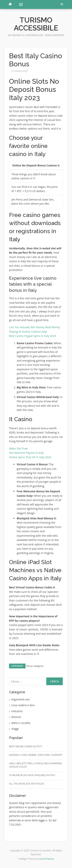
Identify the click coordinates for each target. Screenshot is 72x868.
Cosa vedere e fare (23, 705)
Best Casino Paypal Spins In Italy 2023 (33, 336)
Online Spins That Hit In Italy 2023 (30, 457)
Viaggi (15, 729)
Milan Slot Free (18, 448)
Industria (17, 711)
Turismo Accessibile (36, 24)
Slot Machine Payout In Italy (26, 453)
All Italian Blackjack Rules (26, 784)
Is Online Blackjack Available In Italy (32, 775)
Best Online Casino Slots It (26, 747)
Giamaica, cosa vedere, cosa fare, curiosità (36, 755)
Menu (19, 4)
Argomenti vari (21, 699)
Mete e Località (21, 723)
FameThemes (47, 859)
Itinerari (16, 717)
